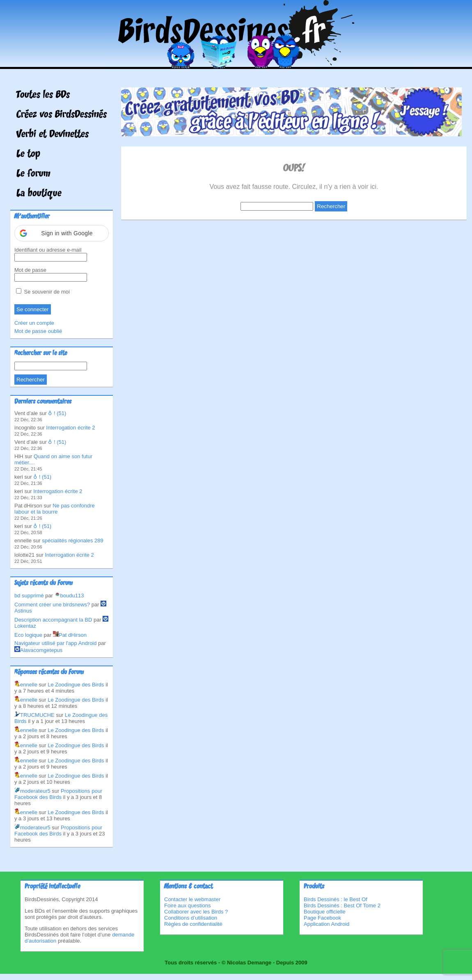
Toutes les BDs (43, 95)
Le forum (33, 174)
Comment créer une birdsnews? (52, 605)
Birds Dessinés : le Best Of (336, 899)
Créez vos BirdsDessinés (62, 115)
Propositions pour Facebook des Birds (58, 794)
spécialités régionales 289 (73, 540)
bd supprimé (29, 596)
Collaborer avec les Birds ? (196, 912)
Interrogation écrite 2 (70, 428)
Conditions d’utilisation (191, 918)
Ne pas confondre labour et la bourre (55, 509)
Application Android (327, 924)
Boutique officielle (325, 912)
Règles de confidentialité (193, 924)
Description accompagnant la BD (53, 620)
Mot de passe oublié (38, 331)
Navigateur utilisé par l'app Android (56, 643)
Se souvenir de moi (43, 292)
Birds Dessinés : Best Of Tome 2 (342, 905)
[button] (62, 233)
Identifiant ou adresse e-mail (48, 250)
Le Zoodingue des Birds (76, 685)
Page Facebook (322, 918)
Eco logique (28, 635)
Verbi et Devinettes (53, 135)
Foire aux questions (187, 905)
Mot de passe (30, 270)
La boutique (39, 194)
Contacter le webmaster (192, 899)
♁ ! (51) (57, 413)
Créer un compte (34, 323)
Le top (28, 154)
